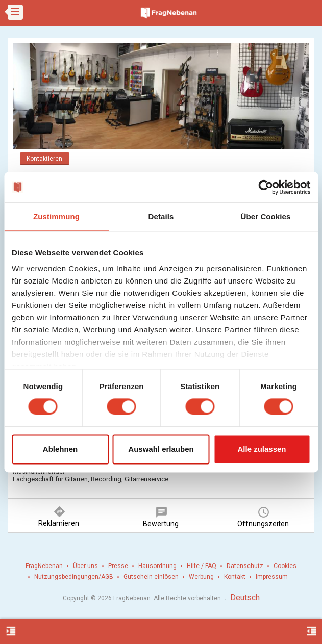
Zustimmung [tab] (56, 216)
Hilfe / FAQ (202, 566)
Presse (118, 566)
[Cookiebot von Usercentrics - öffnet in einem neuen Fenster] (266, 187)
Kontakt (235, 577)
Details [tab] (161, 216)
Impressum (272, 577)
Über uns (85, 566)
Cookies (285, 566)
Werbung (201, 577)
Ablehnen (60, 449)
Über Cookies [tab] (266, 216)
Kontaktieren (44, 159)
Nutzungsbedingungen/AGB (74, 577)
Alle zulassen (262, 449)
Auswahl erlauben (161, 449)
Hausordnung (157, 566)
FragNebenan (44, 566)
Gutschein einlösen (151, 577)
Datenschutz (245, 566)
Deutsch (245, 597)
